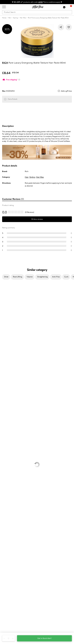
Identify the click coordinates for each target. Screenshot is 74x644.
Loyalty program (9, 558)
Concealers (4, 453)
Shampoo (4, 403)
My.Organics (5, 320)
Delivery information (10, 537)
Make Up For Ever (7, 392)
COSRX (3, 328)
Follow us (6, 627)
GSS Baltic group (9, 566)
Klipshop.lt (6, 571)
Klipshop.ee (7, 574)
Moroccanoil (5, 342)
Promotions (7, 550)
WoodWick (4, 322)
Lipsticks (3, 466)
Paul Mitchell (5, 389)
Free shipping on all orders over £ (17, 491)
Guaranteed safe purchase (13, 499)
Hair (27, 177)
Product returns (9, 494)
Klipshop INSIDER (9, 518)
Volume (30, 277)
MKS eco (4, 364)
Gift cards (6, 539)
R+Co (2, 378)
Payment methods (9, 534)
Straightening (42, 277)
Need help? (7, 609)
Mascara (3, 461)
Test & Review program (11, 553)
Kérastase (4, 300)
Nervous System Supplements (12, 483)
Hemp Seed (5, 306)
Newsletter (7, 588)
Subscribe (9, 602)
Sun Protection (6, 441)
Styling (32, 177)
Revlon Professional (8, 359)
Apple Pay (6, 515)
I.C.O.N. (3, 311)
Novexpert (4, 397)
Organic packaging (10, 497)
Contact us (6, 531)
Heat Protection (7, 419)
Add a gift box (66, 91)
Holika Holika (5, 375)
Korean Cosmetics (7, 444)
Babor (2, 295)
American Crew (6, 394)
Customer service (10, 528)
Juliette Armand (6, 289)
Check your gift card (10, 542)
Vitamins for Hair (7, 469)
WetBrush (4, 383)
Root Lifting (17, 277)
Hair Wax (40, 177)
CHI (2, 372)
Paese (2, 339)
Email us (5, 617)
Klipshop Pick (7, 561)
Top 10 (5, 555)
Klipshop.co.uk (8, 507)
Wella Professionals (8, 347)
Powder (3, 455)
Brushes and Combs (8, 417)
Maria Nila (4, 356)
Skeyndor (4, 350)
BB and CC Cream (7, 458)
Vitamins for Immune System (12, 486)
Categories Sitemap (10, 523)
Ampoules (4, 411)
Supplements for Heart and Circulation (15, 488)
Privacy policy (8, 512)
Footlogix (4, 370)
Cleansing (4, 433)
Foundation (4, 447)
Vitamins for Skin (7, 477)
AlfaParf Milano (6, 381)
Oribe (2, 361)
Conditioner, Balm (7, 405)
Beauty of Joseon (7, 317)
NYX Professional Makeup (10, 331)
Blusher (3, 464)
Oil (1, 408)
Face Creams (5, 425)
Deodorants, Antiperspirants (11, 439)
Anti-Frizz (56, 277)
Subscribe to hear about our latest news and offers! (22, 590)
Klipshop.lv (6, 569)
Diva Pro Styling (6, 353)
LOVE (40, 2)
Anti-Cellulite (5, 436)
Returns (5, 545)
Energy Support (6, 475)
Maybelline (4, 314)
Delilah (3, 298)
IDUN (2, 386)
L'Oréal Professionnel (8, 345)
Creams (3, 414)
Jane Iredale (5, 309)
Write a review (37, 219)
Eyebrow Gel (5, 450)
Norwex (3, 334)
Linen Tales (4, 325)
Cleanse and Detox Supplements (13, 480)
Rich (5, 63)
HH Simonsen (5, 336)
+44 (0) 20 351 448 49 (11, 611)
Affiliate (5, 520)
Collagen (3, 472)
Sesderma (4, 303)
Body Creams (5, 428)
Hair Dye (4, 422)
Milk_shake (4, 292)
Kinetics (3, 367)
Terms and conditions (10, 509)
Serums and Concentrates (10, 430)
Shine (6, 277)
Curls (66, 277)
